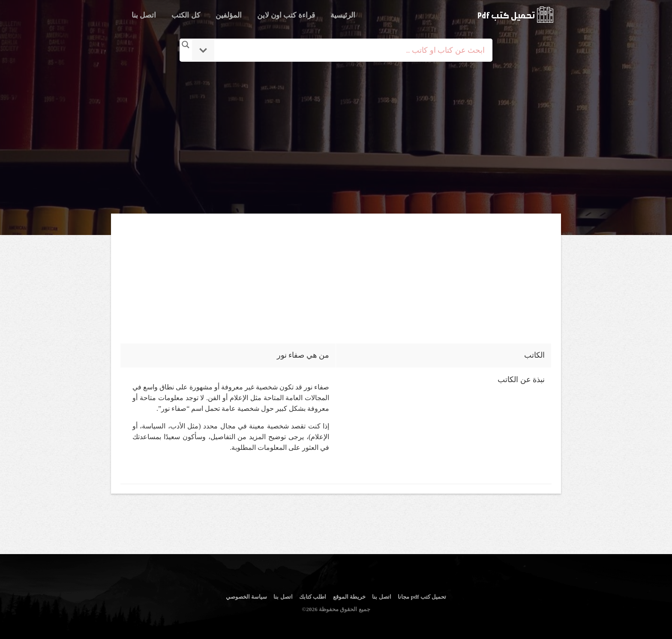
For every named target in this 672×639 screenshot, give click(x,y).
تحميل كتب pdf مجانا (422, 597)
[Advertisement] (337, 139)
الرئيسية (343, 15)
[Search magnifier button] (186, 45)
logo (515, 15)
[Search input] (348, 50)
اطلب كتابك (313, 597)
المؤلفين (229, 15)
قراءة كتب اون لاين (286, 15)
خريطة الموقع (349, 597)
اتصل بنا (144, 15)
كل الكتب (186, 15)
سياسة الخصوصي (246, 597)
